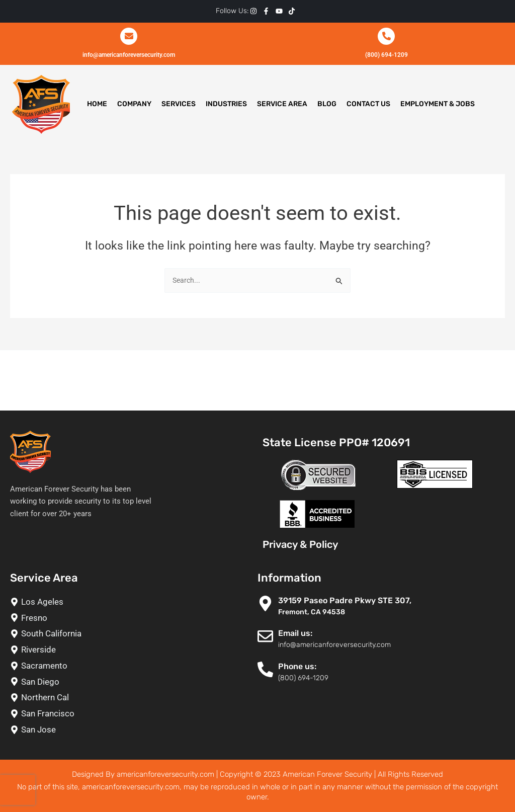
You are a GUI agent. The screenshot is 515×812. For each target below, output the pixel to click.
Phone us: (297, 666)
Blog (327, 104)
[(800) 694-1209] (386, 36)
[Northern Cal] (129, 698)
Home (97, 104)
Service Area (282, 104)
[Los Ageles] (129, 602)
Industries (226, 104)
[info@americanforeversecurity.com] (129, 36)
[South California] (129, 634)
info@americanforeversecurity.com (129, 54)
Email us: (295, 633)
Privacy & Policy (300, 544)
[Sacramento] (129, 666)
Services (179, 104)
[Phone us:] (265, 669)
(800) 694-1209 (386, 54)
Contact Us (368, 104)
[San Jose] (129, 730)
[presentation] (18, 790)
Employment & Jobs (438, 104)
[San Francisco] (129, 714)
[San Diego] (129, 682)
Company (134, 104)
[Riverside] (129, 650)
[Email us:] (265, 636)
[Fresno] (129, 618)
